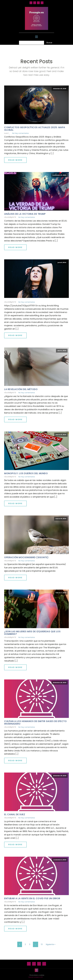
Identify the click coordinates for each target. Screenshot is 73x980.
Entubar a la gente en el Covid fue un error (32, 898)
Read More (15, 160)
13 (42, 944)
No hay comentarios (21, 133)
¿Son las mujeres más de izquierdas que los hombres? (32, 633)
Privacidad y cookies (37, 975)
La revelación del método (21, 389)
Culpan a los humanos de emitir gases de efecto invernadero (35, 722)
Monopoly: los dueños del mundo (26, 473)
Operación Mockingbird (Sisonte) (26, 557)
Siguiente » (51, 944)
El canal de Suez (15, 814)
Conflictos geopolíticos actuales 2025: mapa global (35, 129)
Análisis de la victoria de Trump (25, 214)
